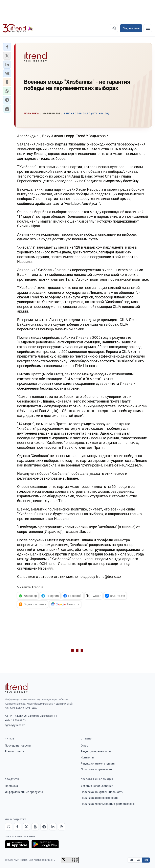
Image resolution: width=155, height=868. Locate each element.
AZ (139, 860)
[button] (7, 47)
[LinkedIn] (53, 827)
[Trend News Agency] (16, 688)
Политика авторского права (100, 798)
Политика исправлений (96, 769)
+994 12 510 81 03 (15, 720)
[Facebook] (17, 827)
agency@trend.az (15, 725)
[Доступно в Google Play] (45, 844)
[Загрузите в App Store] (17, 844)
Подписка (11, 786)
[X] (26, 827)
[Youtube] (35, 827)
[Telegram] (44, 827)
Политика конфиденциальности (102, 792)
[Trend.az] (18, 28)
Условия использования (97, 786)
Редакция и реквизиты (96, 751)
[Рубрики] (148, 28)
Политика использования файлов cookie (108, 804)
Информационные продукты (24, 792)
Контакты (87, 757)
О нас (84, 746)
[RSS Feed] (62, 827)
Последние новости (18, 746)
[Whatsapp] (8, 827)
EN (131, 860)
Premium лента (15, 751)
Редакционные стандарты (98, 763)
